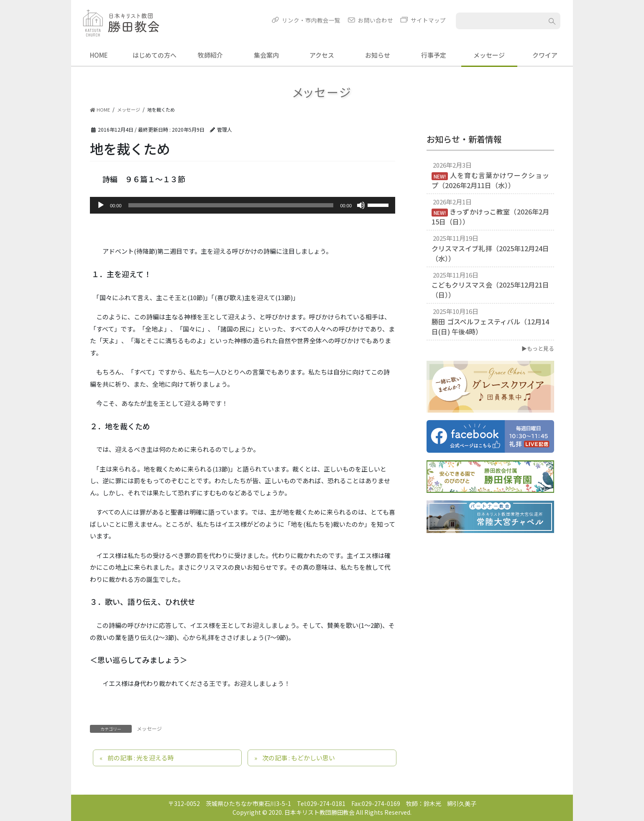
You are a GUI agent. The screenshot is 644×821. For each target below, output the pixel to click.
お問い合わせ (376, 20)
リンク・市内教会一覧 (311, 20)
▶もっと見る (538, 348)
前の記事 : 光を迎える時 (141, 758)
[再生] (101, 205)
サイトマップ (428, 20)
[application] (243, 205)
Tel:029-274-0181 (321, 803)
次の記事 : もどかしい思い (299, 758)
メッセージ (149, 728)
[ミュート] (361, 205)
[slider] (231, 205)
